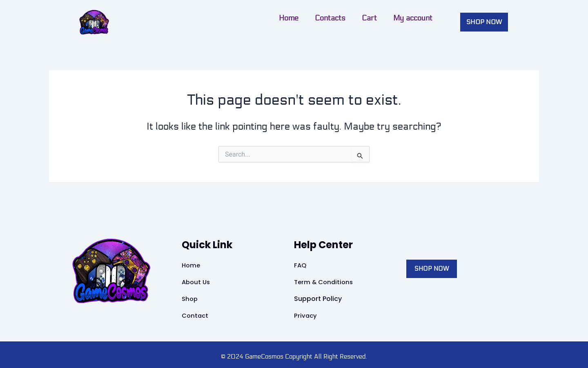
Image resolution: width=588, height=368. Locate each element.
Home (149, 18)
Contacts (190, 18)
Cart (229, 18)
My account (273, 18)
